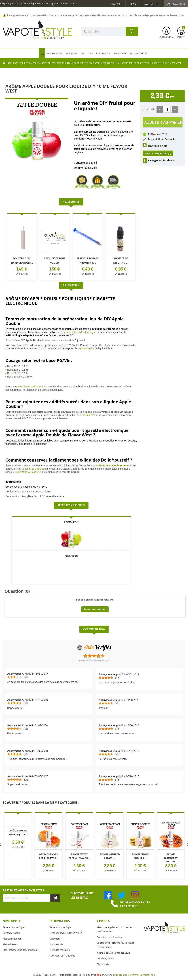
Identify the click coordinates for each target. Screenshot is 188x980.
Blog (133, 4)
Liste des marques (60, 950)
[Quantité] (167, 109)
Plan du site (103, 964)
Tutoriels (115, 4)
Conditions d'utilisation (109, 937)
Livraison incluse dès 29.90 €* (66, 933)
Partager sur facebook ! (162, 160)
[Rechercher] (110, 31)
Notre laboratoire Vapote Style (113, 953)
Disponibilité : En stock (161, 139)
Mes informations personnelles (20, 950)
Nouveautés (56, 944)
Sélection (55, 939)
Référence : (155, 134)
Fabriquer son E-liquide (62, 956)
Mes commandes (12, 939)
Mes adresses (10, 944)
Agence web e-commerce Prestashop (135, 975)
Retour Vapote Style (13, 927)
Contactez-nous (176, 4)
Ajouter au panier (163, 122)
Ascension (71, 556)
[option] (22, 247)
